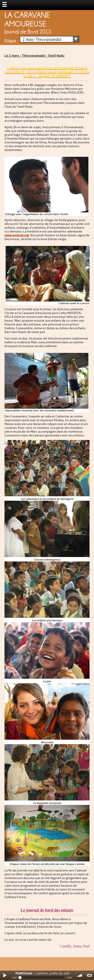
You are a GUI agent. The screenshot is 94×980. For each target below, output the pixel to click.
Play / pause (5, 975)
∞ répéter (89, 975)
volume (80, 975)
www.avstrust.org (17, 235)
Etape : (12, 41)
